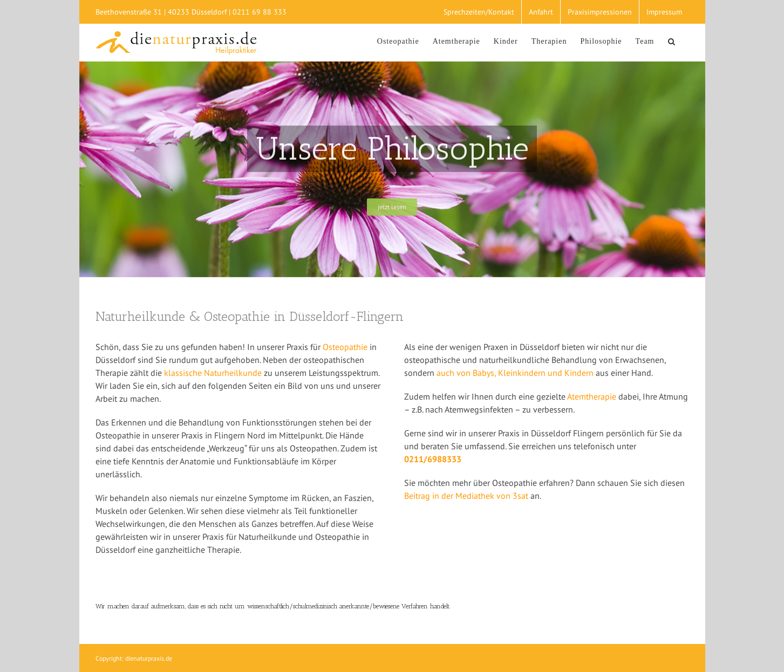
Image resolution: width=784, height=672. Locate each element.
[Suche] (672, 40)
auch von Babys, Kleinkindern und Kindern (515, 373)
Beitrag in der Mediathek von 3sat (467, 496)
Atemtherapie (592, 396)
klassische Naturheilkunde (213, 373)
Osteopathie (345, 347)
